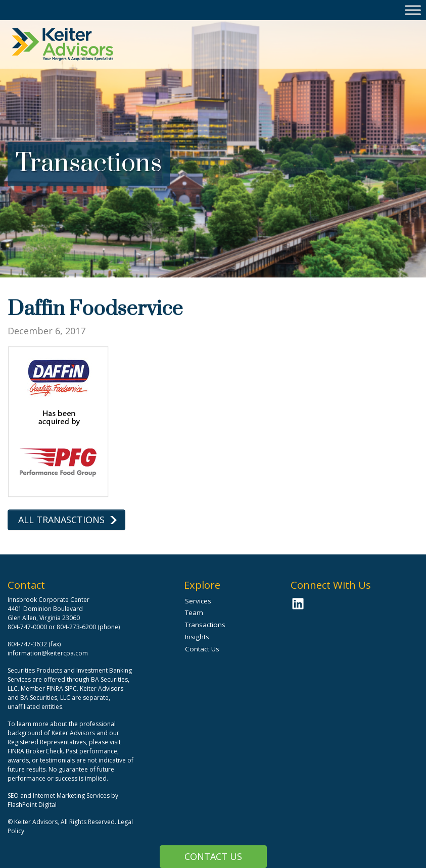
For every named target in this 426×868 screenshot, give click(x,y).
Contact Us (213, 856)
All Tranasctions (61, 520)
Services (198, 601)
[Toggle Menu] (413, 10)
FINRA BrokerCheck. (36, 751)
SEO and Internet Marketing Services (59, 796)
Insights (197, 637)
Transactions (205, 625)
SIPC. (72, 688)
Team (194, 612)
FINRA (55, 688)
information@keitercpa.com (48, 653)
